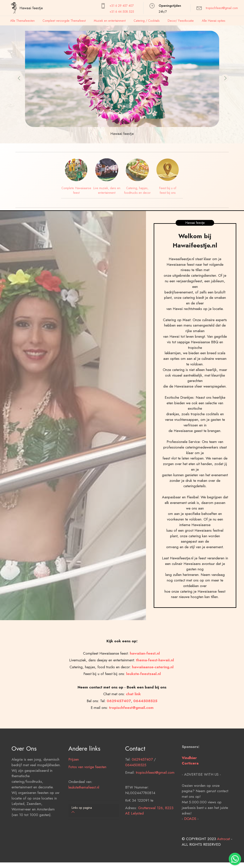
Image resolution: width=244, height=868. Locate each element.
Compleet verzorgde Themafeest (64, 21)
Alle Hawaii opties (214, 21)
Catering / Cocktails (147, 21)
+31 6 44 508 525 (122, 12)
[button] (19, 78)
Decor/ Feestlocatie (181, 21)
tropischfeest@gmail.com (222, 8)
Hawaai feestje (31, 8)
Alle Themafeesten (22, 21)
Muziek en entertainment (110, 21)
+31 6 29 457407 (122, 6)
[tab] (94, 810)
